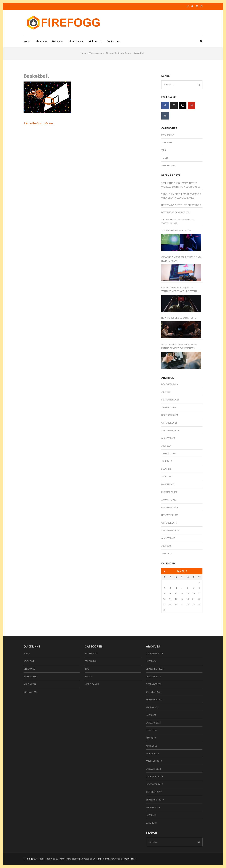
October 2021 (169, 423)
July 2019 (166, 546)
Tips (164, 150)
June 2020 (167, 461)
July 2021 (166, 446)
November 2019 (170, 515)
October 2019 (169, 523)
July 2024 (166, 392)
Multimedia (95, 41)
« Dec (164, 571)
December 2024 (170, 384)
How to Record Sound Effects (179, 318)
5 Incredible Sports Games (38, 123)
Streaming (58, 41)
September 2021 (170, 430)
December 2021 (170, 415)
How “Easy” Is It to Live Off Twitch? (181, 205)
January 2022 (169, 407)
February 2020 (169, 492)
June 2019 (167, 554)
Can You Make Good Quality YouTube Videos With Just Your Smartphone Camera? (179, 290)
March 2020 (168, 484)
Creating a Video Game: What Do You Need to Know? (182, 259)
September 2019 (170, 531)
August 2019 (168, 538)
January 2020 (169, 500)
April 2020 (167, 477)
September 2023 (170, 400)
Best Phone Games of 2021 (176, 212)
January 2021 (169, 454)
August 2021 (168, 438)
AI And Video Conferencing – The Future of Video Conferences (179, 346)
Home (27, 41)
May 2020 (166, 469)
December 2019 (170, 507)
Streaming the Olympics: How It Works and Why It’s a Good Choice (181, 185)
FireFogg (28, 859)
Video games (76, 41)
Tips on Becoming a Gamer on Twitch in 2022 (178, 221)
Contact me (113, 41)
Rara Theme (103, 859)
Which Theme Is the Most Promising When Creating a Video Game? (181, 196)
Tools (165, 158)
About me (41, 41)
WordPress (130, 859)
